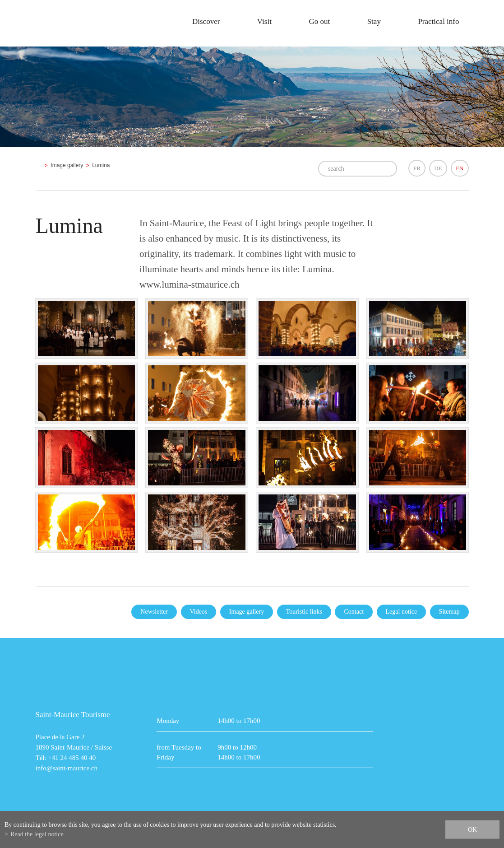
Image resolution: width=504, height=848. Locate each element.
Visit (264, 21)
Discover (206, 21)
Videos (199, 612)
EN (460, 168)
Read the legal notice (37, 834)
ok (472, 830)
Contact (354, 612)
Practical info (438, 21)
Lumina (101, 165)
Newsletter (154, 612)
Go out (319, 21)
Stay (374, 21)
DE (438, 168)
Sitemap (449, 612)
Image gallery (67, 165)
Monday (168, 721)
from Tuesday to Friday (179, 752)
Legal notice (402, 612)
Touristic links (304, 612)
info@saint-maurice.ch (67, 768)
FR (417, 168)
